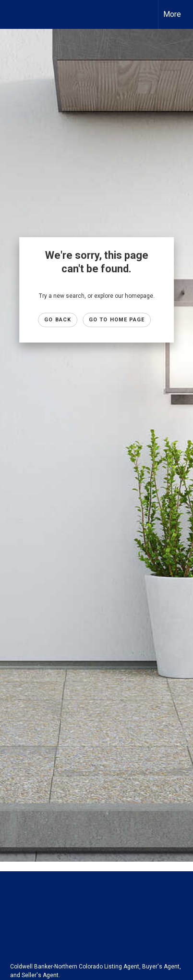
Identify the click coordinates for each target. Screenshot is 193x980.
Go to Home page (117, 320)
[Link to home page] (16, 14)
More (172, 14)
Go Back (58, 320)
